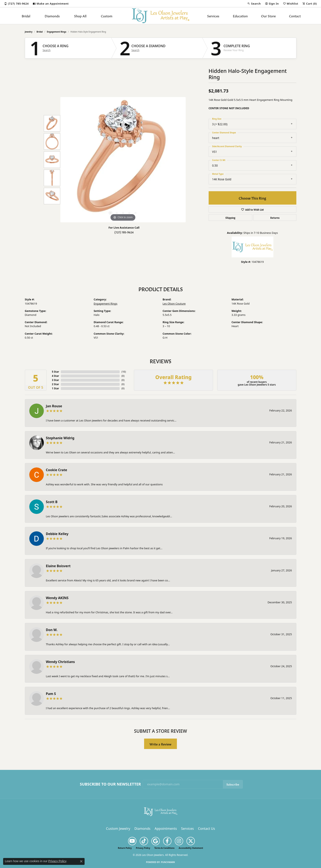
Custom (107, 16)
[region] (123, 160)
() (124, 372)
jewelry (29, 32)
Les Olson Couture (174, 304)
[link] (16, 4)
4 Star (55, 376)
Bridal (26, 16)
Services (213, 16)
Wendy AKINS (57, 598)
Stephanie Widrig (60, 438)
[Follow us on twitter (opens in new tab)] (191, 841)
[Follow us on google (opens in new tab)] (156, 841)
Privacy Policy (143, 848)
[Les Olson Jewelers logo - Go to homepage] (160, 16)
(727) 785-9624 (124, 232)
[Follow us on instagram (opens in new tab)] (179, 841)
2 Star (55, 384)
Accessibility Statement (191, 848)
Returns (275, 218)
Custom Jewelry (118, 829)
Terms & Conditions (164, 848)
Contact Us (206, 829)
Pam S (51, 694)
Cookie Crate (57, 470)
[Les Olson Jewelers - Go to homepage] (161, 811)
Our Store (268, 16)
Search (47, 50)
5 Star (55, 372)
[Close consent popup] (81, 861)
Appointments (166, 829)
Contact (295, 16)
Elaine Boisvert (58, 566)
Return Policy (125, 848)
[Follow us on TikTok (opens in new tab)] (144, 841)
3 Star (55, 380)
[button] (254, 4)
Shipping (230, 218)
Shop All (80, 16)
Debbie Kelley (57, 534)
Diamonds (52, 16)
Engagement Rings (56, 32)
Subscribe (233, 784)
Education (240, 16)
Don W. (52, 630)
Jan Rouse (54, 406)
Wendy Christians (60, 662)
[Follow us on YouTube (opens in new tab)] (132, 841)
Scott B (52, 502)
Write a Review (160, 744)
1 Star (55, 388)
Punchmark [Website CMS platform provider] (168, 862)
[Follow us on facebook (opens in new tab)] (167, 841)
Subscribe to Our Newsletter (110, 784)
